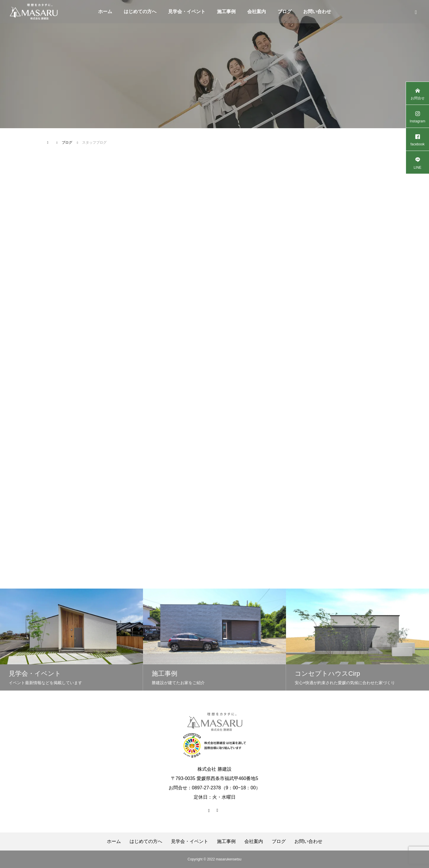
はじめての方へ (140, 12)
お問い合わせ (317, 12)
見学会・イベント (187, 12)
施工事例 (226, 12)
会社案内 (257, 12)
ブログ (285, 12)
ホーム (105, 12)
